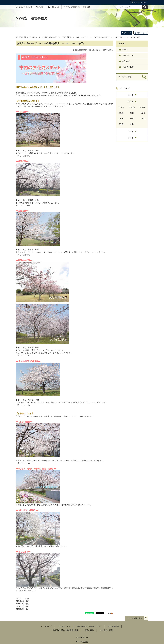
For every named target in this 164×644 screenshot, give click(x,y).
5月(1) (132, 118)
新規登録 (41, 7)
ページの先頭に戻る (134, 618)
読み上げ (128, 33)
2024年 (130, 131)
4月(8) (143, 118)
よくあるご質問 (106, 630)
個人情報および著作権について (89, 626)
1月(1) (132, 124)
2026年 (130, 95)
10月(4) (143, 107)
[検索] (145, 7)
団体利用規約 (113, 626)
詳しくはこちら (24, 156)
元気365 (86, 642)
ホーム (125, 50)
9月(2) (121, 113)
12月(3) (121, 107)
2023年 (130, 138)
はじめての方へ (64, 626)
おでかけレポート (82, 37)
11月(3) (132, 107)
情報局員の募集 (72, 630)
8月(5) (132, 113)
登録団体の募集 (59, 630)
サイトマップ (46, 626)
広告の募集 (89, 630)
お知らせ (126, 61)
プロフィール (128, 55)
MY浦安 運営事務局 (49, 37)
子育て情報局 (67, 37)
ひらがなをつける (140, 2)
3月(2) (121, 124)
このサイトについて (25, 7)
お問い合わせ (55, 7)
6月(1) (121, 118)
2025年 (130, 102)
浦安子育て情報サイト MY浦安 (26, 37)
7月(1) (143, 113)
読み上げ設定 (142, 33)
